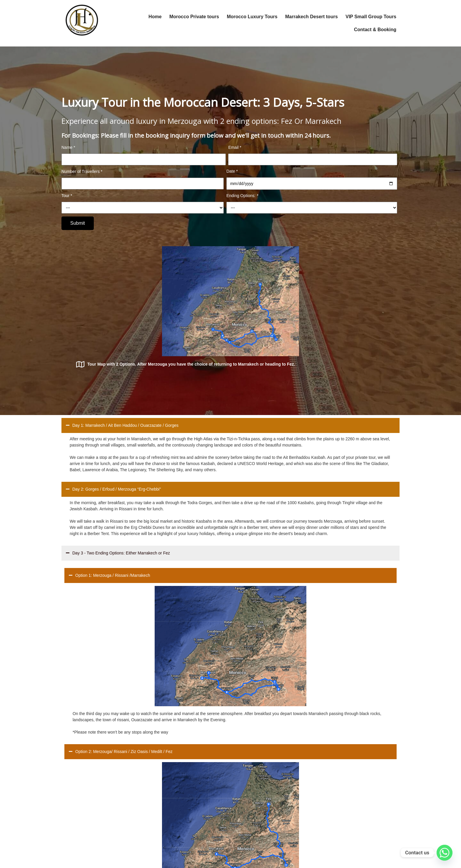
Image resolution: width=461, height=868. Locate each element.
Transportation (177, 787)
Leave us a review (180, 840)
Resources (173, 797)
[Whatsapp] (445, 853)
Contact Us (174, 819)
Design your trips (179, 776)
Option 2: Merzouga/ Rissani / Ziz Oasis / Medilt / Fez (290, 459)
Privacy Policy (176, 829)
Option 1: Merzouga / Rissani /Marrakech (109, 459)
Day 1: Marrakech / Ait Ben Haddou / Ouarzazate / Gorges (122, 309)
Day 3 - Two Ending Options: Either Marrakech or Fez (118, 437)
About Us (172, 766)
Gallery (170, 808)
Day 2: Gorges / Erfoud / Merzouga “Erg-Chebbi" (113, 373)
